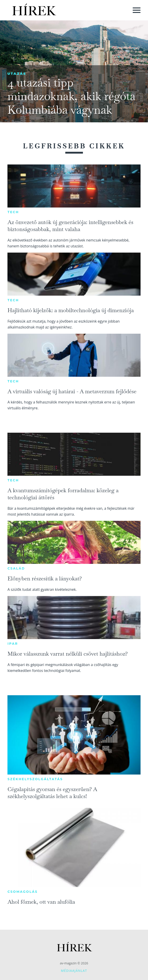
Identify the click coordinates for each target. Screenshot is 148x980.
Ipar (13, 644)
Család (16, 568)
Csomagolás (23, 892)
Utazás (17, 74)
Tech (13, 212)
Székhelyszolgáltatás (35, 779)
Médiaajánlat (74, 971)
